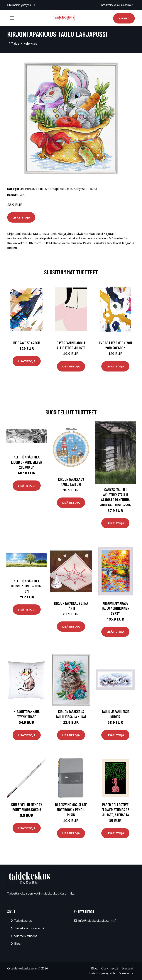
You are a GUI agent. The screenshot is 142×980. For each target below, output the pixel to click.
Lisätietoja (21, 217)
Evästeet (127, 968)
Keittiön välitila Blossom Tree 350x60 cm (27, 586)
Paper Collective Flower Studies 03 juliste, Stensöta (115, 810)
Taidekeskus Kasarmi (29, 928)
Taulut (93, 189)
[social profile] (35, 5)
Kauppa (124, 18)
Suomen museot (26, 936)
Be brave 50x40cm (27, 343)
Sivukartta (126, 973)
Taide (15, 43)
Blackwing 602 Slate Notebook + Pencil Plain (71, 810)
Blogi (18, 944)
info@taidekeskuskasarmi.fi (117, 5)
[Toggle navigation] (12, 18)
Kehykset (30, 43)
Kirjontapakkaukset (59, 189)
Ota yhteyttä (110, 968)
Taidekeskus (23, 921)
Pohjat (30, 189)
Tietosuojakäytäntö (102, 973)
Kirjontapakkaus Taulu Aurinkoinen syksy (115, 608)
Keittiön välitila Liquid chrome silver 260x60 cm (27, 462)
